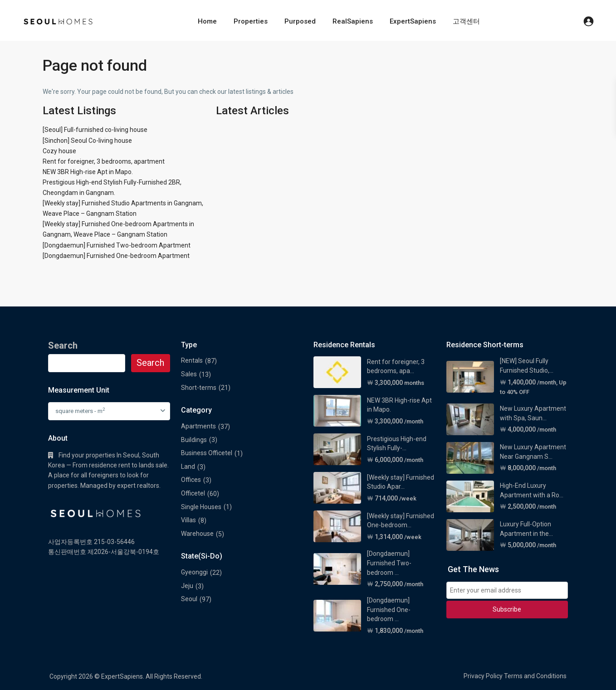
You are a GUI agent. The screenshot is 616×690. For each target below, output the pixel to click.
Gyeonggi (194, 572)
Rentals (192, 360)
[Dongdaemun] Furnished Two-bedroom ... (389, 563)
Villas (188, 520)
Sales (189, 374)
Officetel (193, 493)
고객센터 (466, 21)
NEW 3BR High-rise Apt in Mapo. (88, 172)
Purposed (300, 21)
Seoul (189, 599)
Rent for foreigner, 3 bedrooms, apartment (104, 161)
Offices (191, 480)
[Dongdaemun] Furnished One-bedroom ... (389, 610)
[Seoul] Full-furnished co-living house (95, 130)
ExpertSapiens (413, 21)
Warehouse (197, 534)
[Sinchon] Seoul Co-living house (87, 141)
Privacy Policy (483, 676)
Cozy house (59, 151)
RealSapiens (353, 21)
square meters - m (80, 411)
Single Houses (201, 507)
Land (188, 466)
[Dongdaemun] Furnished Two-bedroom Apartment (117, 245)
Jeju (187, 586)
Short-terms (199, 388)
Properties (251, 21)
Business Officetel (207, 453)
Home (207, 21)
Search (150, 363)
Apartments (198, 426)
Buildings (194, 440)
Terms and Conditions (535, 676)
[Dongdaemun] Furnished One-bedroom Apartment (116, 256)
